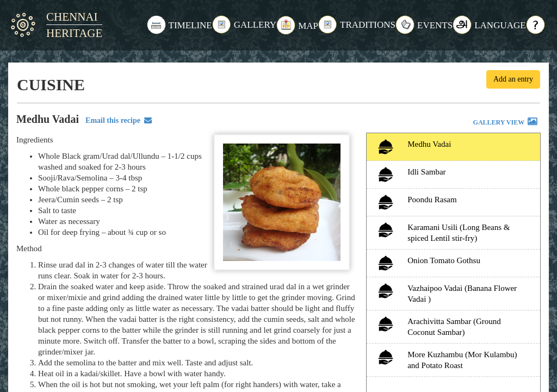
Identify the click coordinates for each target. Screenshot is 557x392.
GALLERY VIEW (506, 123)
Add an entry (513, 79)
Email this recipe (117, 120)
